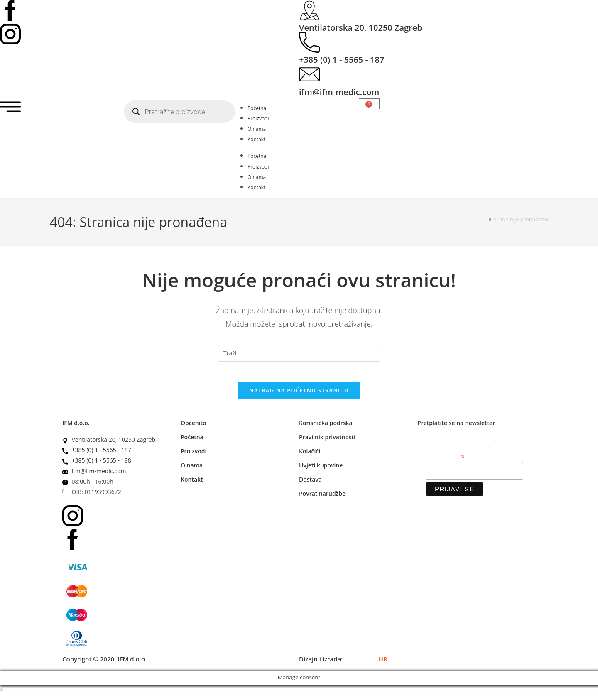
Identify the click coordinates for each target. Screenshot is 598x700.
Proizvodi (258, 119)
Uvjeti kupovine (321, 470)
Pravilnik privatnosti (327, 442)
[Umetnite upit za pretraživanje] (299, 353)
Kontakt (256, 139)
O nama (257, 129)
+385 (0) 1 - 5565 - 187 (342, 60)
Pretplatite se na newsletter (456, 428)
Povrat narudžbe (322, 498)
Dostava (310, 484)
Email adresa (445, 461)
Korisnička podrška (326, 428)
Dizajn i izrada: (343, 664)
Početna (257, 108)
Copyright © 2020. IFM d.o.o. (104, 664)
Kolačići (310, 456)
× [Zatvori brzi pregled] (2, 695)
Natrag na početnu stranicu (299, 395)
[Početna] (490, 219)
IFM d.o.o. (76, 428)
